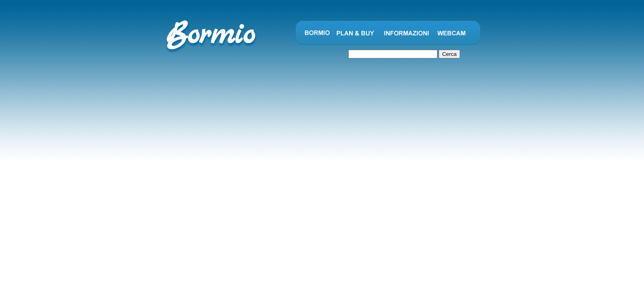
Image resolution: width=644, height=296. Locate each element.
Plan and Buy (355, 33)
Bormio (316, 33)
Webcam (452, 33)
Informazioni (407, 33)
